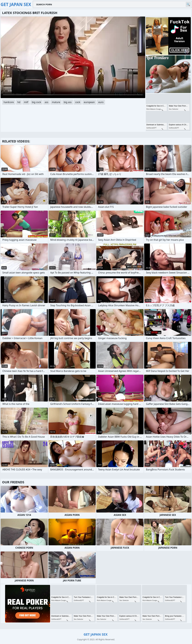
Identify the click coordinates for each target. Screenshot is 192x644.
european (89, 102)
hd (19, 102)
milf (26, 102)
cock (78, 102)
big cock (36, 102)
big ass (68, 102)
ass (46, 102)
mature (56, 102)
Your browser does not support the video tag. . (73, 57)
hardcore (9, 102)
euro (101, 102)
